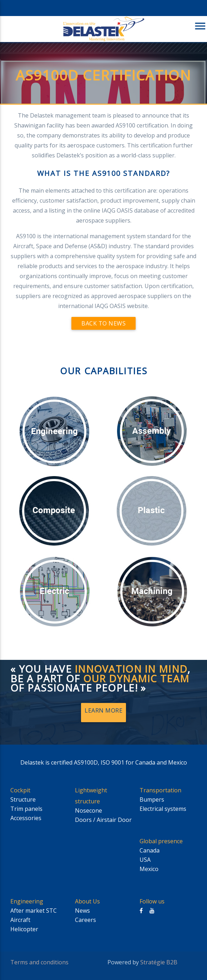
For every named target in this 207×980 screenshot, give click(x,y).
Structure (23, 799)
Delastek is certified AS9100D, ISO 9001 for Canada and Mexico (104, 762)
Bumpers (152, 799)
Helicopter (24, 929)
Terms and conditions (39, 962)
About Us (87, 901)
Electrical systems (163, 809)
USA (145, 860)
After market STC (34, 911)
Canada (150, 850)
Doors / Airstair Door (103, 820)
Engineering (27, 901)
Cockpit (20, 790)
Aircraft (20, 920)
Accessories (26, 818)
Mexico (149, 869)
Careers (85, 920)
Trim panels (26, 809)
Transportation (160, 790)
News (82, 911)
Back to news (103, 323)
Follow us (152, 901)
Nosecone (89, 810)
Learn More (103, 710)
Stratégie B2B (159, 962)
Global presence (161, 841)
